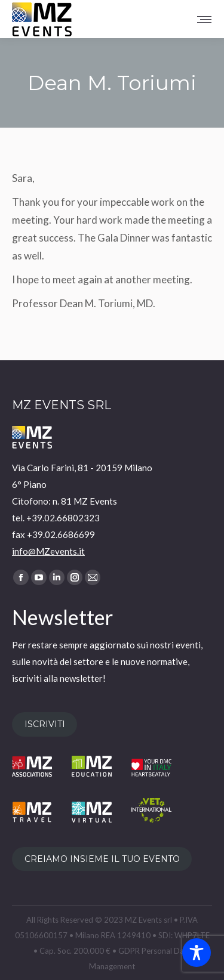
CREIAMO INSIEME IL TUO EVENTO (102, 859)
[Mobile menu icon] (204, 19)
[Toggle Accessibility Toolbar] (197, 953)
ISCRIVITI (45, 724)
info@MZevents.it (48, 551)
